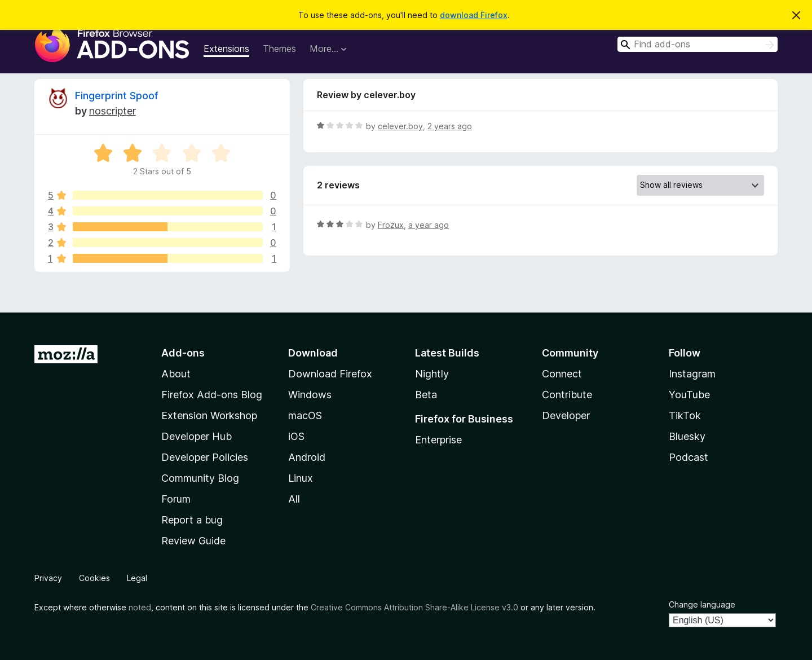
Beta (426, 395)
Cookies (94, 578)
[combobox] (698, 44)
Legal (137, 578)
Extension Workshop (209, 415)
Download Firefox (330, 374)
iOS (296, 436)
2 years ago (450, 126)
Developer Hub (197, 436)
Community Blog (200, 478)
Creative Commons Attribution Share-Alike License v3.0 (414, 607)
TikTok (685, 415)
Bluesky (687, 436)
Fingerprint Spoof (117, 96)
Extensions (226, 49)
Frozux (391, 225)
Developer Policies (205, 457)
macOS (305, 415)
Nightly (432, 374)
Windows (310, 395)
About (176, 374)
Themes (279, 49)
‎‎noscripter (112, 111)
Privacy (48, 578)
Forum (176, 499)
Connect (562, 374)
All (294, 499)
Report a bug (192, 520)
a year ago (429, 225)
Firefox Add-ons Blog (212, 395)
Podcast (689, 457)
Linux (301, 478)
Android (307, 457)
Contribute (567, 395)
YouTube (689, 395)
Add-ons (183, 353)
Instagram (692, 374)
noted (140, 607)
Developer (566, 415)
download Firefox (474, 15)
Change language (702, 604)
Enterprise (438, 440)
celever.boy (400, 126)
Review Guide (193, 541)
